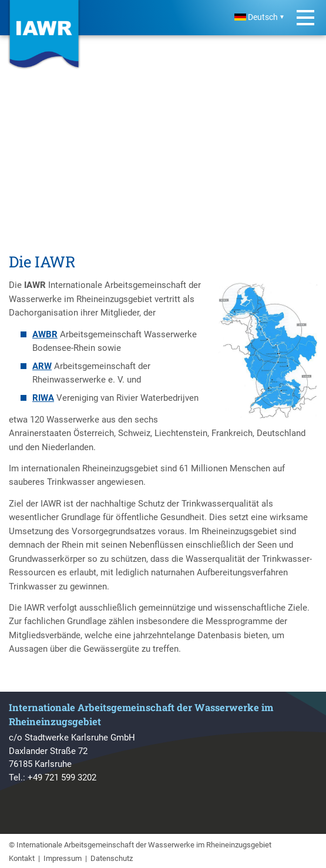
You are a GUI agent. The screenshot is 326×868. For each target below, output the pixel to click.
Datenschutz (112, 858)
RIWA (43, 398)
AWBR (45, 334)
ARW (42, 366)
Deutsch (256, 17)
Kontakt (22, 858)
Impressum (63, 858)
